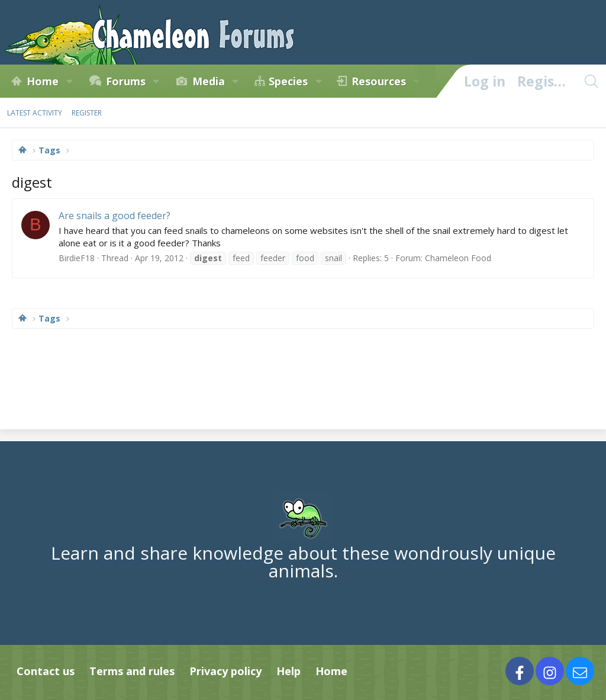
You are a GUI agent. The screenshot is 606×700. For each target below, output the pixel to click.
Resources (379, 81)
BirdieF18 (77, 258)
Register (87, 113)
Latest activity (35, 113)
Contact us (46, 671)
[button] (69, 81)
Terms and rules (132, 671)
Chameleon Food (458, 258)
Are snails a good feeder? (115, 216)
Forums (126, 81)
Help (289, 671)
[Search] (591, 81)
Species (288, 81)
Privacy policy (225, 671)
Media (209, 81)
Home (43, 81)
